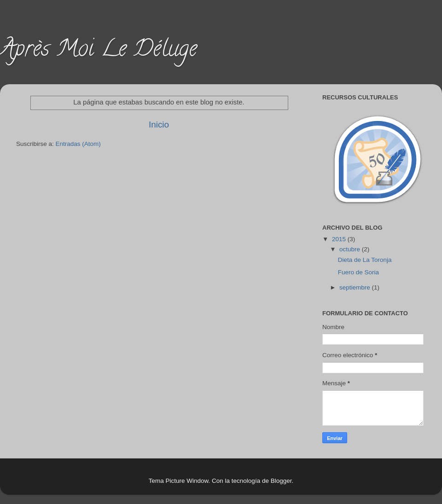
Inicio (159, 125)
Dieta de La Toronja (365, 260)
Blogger (281, 481)
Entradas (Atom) (78, 144)
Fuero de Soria (358, 272)
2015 (340, 239)
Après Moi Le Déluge (99, 51)
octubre (351, 249)
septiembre (356, 287)
